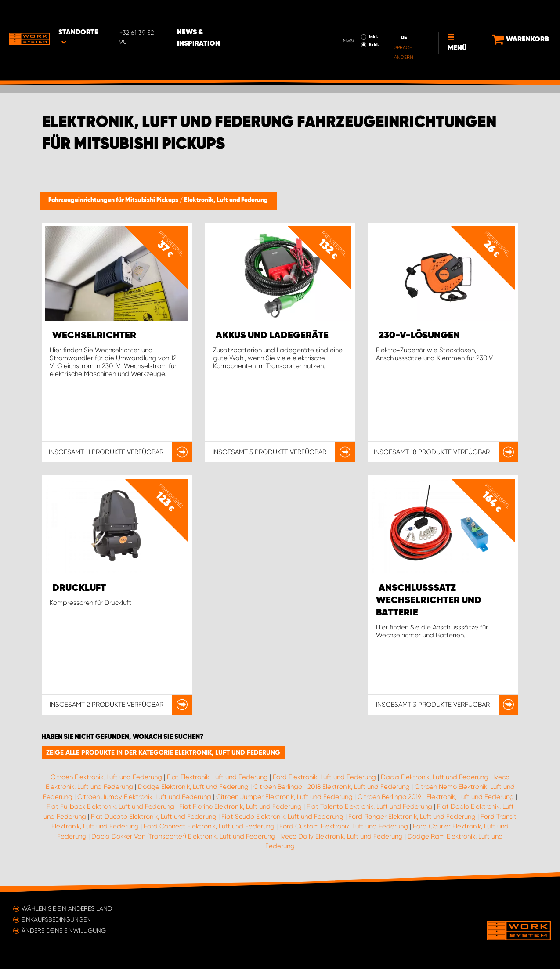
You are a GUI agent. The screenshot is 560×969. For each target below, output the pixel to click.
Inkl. (358, 12)
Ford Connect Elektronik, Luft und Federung (209, 826)
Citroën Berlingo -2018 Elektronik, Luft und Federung (332, 787)
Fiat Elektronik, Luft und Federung (217, 777)
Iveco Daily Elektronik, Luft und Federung (341, 836)
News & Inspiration (223, 14)
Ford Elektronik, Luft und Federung (324, 777)
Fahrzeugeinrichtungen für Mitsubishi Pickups (114, 200)
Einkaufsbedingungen (56, 919)
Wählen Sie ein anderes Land (67, 908)
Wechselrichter (94, 336)
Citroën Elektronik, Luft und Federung (106, 777)
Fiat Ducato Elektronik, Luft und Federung (154, 817)
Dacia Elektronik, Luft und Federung (435, 777)
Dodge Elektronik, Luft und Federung (193, 787)
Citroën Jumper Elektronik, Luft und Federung (284, 797)
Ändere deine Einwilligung (64, 930)
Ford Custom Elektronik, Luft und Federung (344, 826)
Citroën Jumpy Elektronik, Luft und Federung (144, 797)
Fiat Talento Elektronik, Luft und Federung (369, 806)
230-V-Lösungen (419, 336)
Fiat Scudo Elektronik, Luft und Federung (282, 817)
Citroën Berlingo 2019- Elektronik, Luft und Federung (436, 797)
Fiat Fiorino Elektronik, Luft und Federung (240, 806)
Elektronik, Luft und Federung (226, 200)
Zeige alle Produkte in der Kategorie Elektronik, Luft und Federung (163, 752)
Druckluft (79, 588)
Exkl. (359, 20)
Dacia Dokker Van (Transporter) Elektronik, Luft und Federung (183, 836)
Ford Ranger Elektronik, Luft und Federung (412, 817)
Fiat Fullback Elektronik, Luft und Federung (110, 806)
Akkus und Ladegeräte (272, 336)
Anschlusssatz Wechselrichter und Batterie (429, 600)
